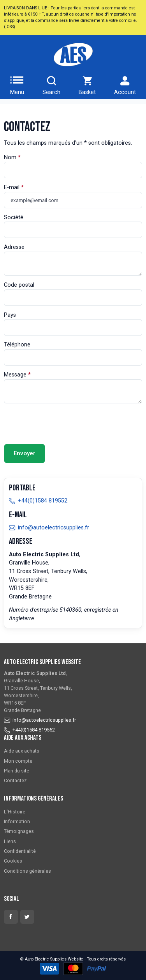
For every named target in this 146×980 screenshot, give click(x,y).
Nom (10, 157)
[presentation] (63, 424)
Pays (10, 315)
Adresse (14, 247)
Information (17, 821)
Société (14, 217)
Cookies (13, 861)
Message (15, 375)
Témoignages (19, 831)
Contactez (15, 780)
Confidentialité (20, 851)
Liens (10, 841)
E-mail (12, 187)
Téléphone (17, 345)
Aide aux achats (22, 751)
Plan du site (17, 771)
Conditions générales (27, 871)
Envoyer (25, 453)
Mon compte (18, 761)
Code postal (19, 285)
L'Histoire (15, 812)
